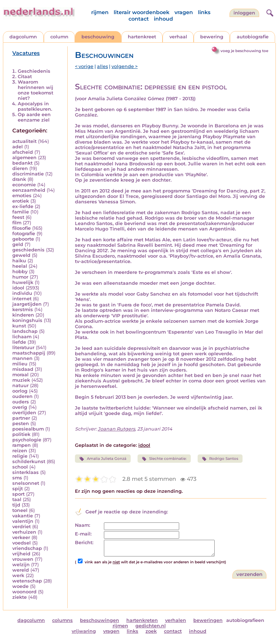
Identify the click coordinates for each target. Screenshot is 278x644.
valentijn (23, 521)
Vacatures (26, 53)
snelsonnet (26, 483)
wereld (21, 570)
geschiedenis (28, 250)
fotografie (24, 234)
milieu (20, 364)
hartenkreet (142, 37)
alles (102, 66)
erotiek (21, 201)
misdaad (23, 369)
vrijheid (21, 554)
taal (17, 499)
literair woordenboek (142, 12)
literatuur (23, 348)
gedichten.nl (151, 626)
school (20, 467)
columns (62, 620)
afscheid (23, 152)
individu (22, 293)
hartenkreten (142, 620)
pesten (21, 423)
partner (21, 418)
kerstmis (23, 310)
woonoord (24, 592)
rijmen (100, 12)
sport (18, 494)
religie (20, 456)
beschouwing (98, 37)
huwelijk (23, 282)
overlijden (24, 413)
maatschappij (29, 353)
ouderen (22, 396)
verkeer (21, 537)
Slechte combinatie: (164, 459)
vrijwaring (84, 631)
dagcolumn (23, 37)
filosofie (22, 228)
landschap (25, 331)
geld (18, 244)
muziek (21, 380)
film (17, 223)
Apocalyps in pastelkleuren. (35, 106)
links (204, 12)
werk (18, 575)
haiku (19, 261)
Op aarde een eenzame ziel (34, 117)
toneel (20, 510)
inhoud (163, 19)
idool (18, 288)
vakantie (23, 516)
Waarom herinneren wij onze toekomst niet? (35, 90)
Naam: (83, 525)
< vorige (84, 66)
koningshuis (27, 320)
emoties (22, 196)
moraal (20, 375)
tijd (16, 505)
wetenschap (27, 581)
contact (139, 19)
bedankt (22, 163)
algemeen (24, 158)
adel (18, 147)
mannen (22, 358)
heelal (20, 266)
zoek (151, 631)
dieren (20, 168)
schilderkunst (29, 461)
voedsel (22, 543)
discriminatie (28, 174)
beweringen (208, 620)
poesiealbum (28, 429)
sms (17, 478)
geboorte (23, 239)
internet (22, 299)
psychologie (27, 440)
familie (21, 212)
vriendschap (27, 548)
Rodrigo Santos (220, 459)
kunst (19, 326)
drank (19, 179)
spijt (18, 489)
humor (20, 277)
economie (24, 185)
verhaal (178, 37)
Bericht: (84, 543)
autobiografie (253, 37)
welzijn (21, 565)
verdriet (22, 527)
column (59, 37)
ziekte (20, 597)
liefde (19, 342)
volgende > (125, 66)
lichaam (22, 337)
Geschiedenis (34, 71)
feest (18, 217)
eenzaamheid (29, 190)
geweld (21, 255)
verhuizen (24, 532)
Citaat (25, 77)
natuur (20, 385)
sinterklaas (26, 472)
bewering (212, 37)
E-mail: (83, 534)
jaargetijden (27, 304)
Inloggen (244, 13)
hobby (20, 272)
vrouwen (23, 559)
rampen (22, 445)
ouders (21, 402)
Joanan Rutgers (116, 429)
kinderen (23, 315)
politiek (21, 434)
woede (20, 586)
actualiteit (24, 141)
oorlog (20, 391)
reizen (20, 451)
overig (20, 407)
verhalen (176, 620)
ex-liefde (23, 206)
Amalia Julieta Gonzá (103, 459)
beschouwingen (100, 620)
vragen (184, 12)
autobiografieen (245, 620)
